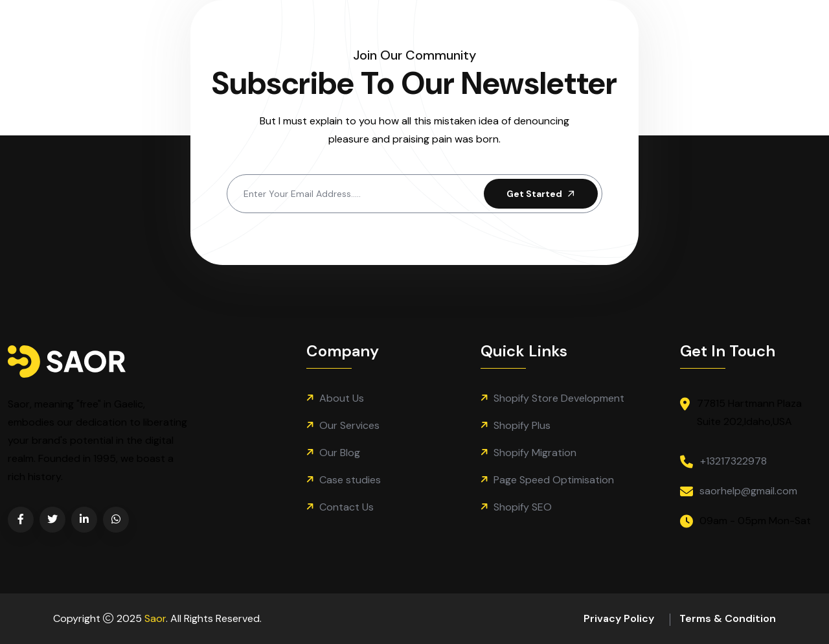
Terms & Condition (728, 618)
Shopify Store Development (559, 398)
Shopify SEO (523, 507)
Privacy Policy (619, 618)
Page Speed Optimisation (554, 480)
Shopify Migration (535, 453)
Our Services (349, 425)
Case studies (350, 480)
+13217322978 (733, 461)
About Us (342, 398)
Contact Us (346, 507)
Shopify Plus (522, 425)
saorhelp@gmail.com (748, 491)
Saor (155, 618)
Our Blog (340, 453)
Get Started (542, 194)
